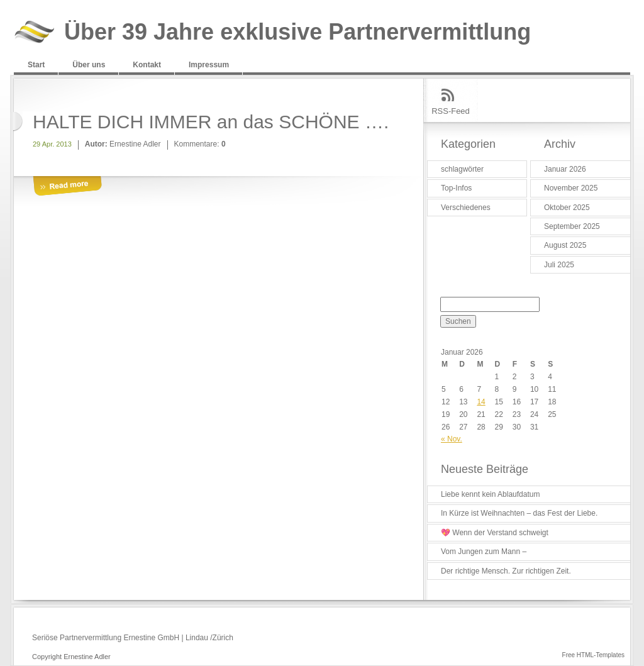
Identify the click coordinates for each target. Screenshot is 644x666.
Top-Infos (456, 188)
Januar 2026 (565, 169)
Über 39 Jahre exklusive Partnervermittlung (297, 32)
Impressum (209, 65)
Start (36, 65)
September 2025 (572, 226)
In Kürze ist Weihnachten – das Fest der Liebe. (519, 513)
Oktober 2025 (567, 208)
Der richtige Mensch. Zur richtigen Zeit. (506, 571)
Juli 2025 (559, 265)
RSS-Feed (451, 111)
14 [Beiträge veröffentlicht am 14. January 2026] (481, 402)
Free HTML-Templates (593, 655)
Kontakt (147, 65)
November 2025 (571, 188)
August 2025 (565, 245)
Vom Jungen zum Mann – (484, 552)
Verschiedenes (466, 208)
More (67, 186)
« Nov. (452, 439)
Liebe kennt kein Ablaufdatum (490, 494)
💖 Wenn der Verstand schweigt (495, 533)
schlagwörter (462, 169)
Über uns (89, 65)
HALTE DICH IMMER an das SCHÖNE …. (211, 122)
